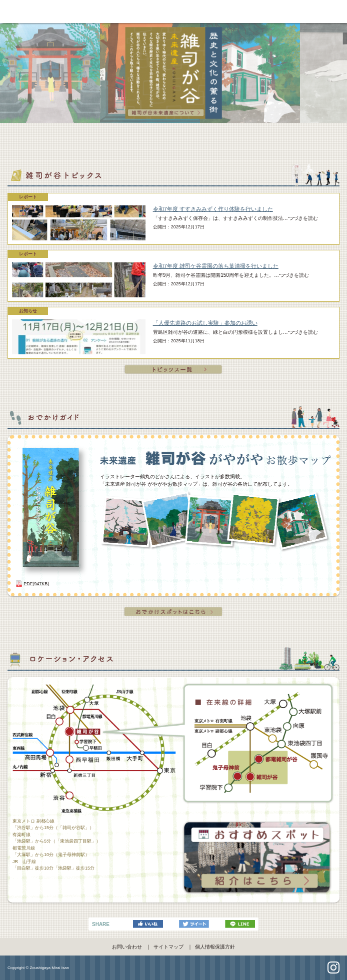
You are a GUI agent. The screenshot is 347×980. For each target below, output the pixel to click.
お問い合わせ (127, 947)
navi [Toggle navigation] (337, 11)
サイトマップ (168, 947)
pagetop (173, 968)
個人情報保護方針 (215, 947)
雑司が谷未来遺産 (174, 11)
